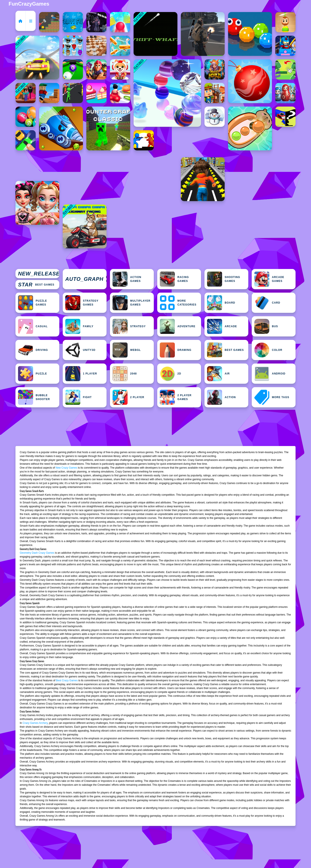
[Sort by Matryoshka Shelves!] (285, 93)
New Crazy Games (66, 468)
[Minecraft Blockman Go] (285, 46)
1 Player (81, 374)
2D (170, 374)
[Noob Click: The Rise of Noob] (96, 22)
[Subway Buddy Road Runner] (203, 179)
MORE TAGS (272, 397)
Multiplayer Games (131, 303)
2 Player (128, 397)
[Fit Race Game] (120, 93)
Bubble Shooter (34, 397)
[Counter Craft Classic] (108, 128)
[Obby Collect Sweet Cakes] (96, 93)
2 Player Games (176, 397)
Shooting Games (224, 279)
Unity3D (80, 350)
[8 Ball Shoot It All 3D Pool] (73, 69)
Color (268, 350)
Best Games (36, 285)
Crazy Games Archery (35, 723)
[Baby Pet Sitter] (120, 69)
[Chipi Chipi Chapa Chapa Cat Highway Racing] (85, 226)
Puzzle (33, 374)
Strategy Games (82, 303)
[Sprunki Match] (73, 46)
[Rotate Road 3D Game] (120, 22)
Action (221, 397)
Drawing (176, 350)
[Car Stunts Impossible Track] (37, 58)
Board (221, 303)
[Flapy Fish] (73, 22)
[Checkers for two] (96, 46)
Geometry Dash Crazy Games (37, 553)
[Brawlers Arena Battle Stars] (96, 69)
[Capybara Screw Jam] (250, 128)
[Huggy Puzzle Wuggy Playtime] (285, 117)
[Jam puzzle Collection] (26, 140)
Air (218, 374)
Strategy (129, 326)
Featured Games (86, 279)
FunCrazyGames (29, 4)
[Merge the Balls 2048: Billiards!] (26, 117)
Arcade (222, 326)
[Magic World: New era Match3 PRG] (215, 69)
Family (79, 326)
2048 (125, 374)
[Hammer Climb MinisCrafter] (49, 22)
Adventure (178, 326)
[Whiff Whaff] (155, 34)
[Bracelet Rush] (167, 93)
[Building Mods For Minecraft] (215, 93)
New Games (39, 274)
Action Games (127, 279)
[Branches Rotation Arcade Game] (49, 93)
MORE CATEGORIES (178, 303)
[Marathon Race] (73, 93)
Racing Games (174, 279)
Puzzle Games (33, 303)
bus (266, 326)
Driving (33, 350)
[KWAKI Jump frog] (285, 69)
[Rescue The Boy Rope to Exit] (285, 22)
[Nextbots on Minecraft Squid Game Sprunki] (26, 93)
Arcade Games (269, 279)
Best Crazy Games (67, 680)
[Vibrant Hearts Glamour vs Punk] (37, 203)
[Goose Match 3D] (120, 46)
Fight (79, 397)
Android (270, 374)
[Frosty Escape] (215, 117)
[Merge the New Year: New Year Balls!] (250, 81)
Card (267, 303)
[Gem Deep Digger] (61, 128)
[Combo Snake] (250, 34)
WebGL (127, 350)
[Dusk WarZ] (144, 140)
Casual (33, 326)
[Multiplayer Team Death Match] (203, 34)
